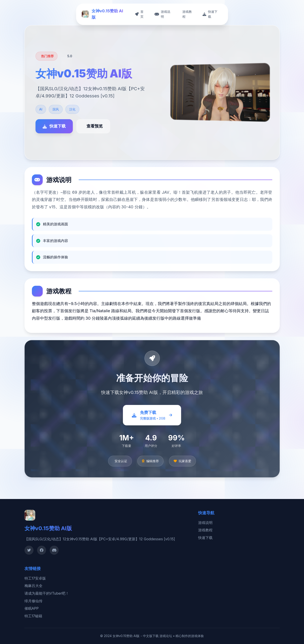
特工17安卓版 (35, 578)
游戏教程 (205, 530)
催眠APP (32, 608)
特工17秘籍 (33, 616)
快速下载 (205, 538)
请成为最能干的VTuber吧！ (47, 593)
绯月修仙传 (33, 601)
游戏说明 (205, 523)
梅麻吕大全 (33, 586)
